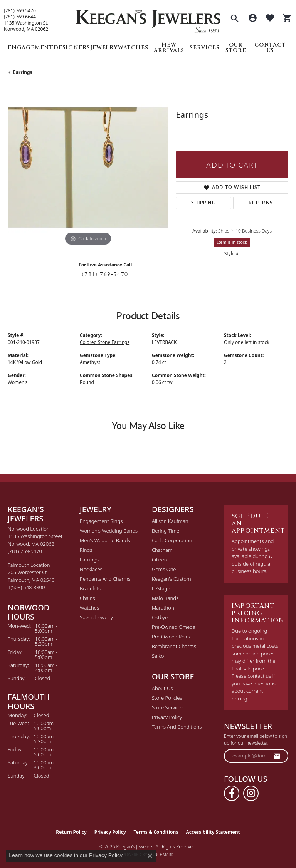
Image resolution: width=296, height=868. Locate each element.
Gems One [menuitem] (164, 569)
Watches (133, 48)
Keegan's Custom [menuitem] (172, 579)
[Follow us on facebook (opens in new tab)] (232, 793)
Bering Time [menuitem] (166, 531)
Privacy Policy (167, 717)
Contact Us (270, 48)
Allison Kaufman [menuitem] (170, 521)
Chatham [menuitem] (162, 550)
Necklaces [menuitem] (91, 569)
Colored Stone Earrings (105, 342)
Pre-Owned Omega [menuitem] (174, 627)
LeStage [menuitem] (161, 588)
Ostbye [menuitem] (160, 617)
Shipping (203, 203)
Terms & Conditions (156, 832)
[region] (88, 168)
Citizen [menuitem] (159, 560)
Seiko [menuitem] (158, 656)
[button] (235, 19)
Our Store (236, 48)
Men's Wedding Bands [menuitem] (105, 540)
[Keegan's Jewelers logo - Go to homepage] (148, 19)
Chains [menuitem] (87, 598)
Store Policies (167, 698)
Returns (261, 203)
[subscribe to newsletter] (277, 756)
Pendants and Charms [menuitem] (105, 579)
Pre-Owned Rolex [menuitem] (171, 637)
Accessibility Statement (213, 832)
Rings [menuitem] (86, 550)
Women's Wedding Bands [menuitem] (109, 531)
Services (204, 48)
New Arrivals (169, 48)
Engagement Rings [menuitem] (101, 521)
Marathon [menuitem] (163, 608)
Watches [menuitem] (89, 608)
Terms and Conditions (177, 727)
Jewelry (104, 48)
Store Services (168, 707)
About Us (162, 688)
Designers (72, 48)
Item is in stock (232, 242)
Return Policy (71, 832)
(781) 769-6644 (20, 17)
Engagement (31, 48)
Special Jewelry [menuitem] (96, 617)
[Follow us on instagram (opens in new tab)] (251, 793)
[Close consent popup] (150, 856)
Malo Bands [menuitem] (165, 598)
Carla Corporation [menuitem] (172, 540)
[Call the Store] (25, 551)
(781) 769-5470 (20, 11)
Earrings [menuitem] (89, 560)
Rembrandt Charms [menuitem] (174, 646)
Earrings (23, 72)
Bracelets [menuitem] (90, 588)
